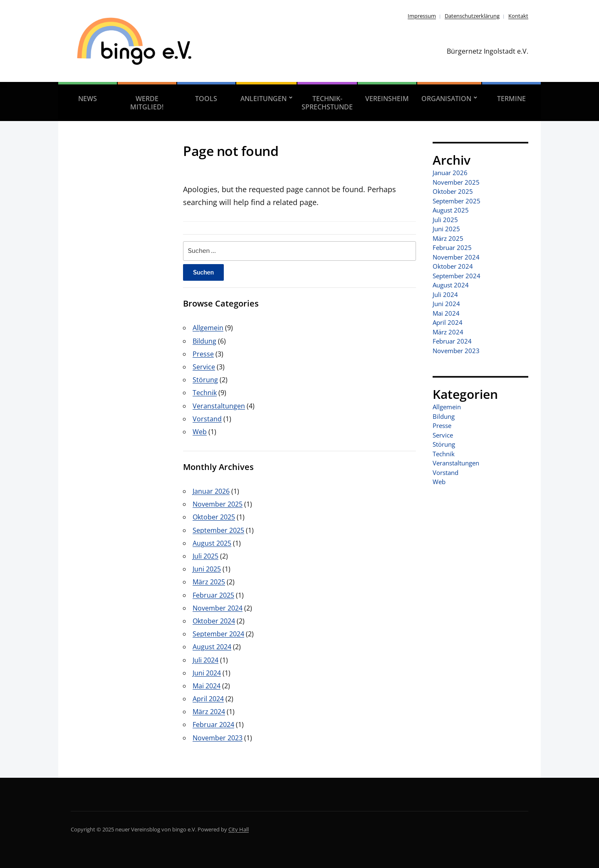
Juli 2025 (205, 556)
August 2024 (212, 647)
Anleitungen (264, 99)
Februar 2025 (213, 595)
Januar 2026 (211, 491)
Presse (203, 354)
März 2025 (209, 582)
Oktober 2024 (214, 621)
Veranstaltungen (219, 406)
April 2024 (208, 699)
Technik (205, 393)
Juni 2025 (207, 569)
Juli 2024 (205, 660)
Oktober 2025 (214, 517)
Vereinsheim (387, 99)
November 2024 (218, 608)
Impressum (422, 16)
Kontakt (518, 16)
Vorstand (207, 419)
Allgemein (208, 328)
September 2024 (218, 634)
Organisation (446, 99)
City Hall (239, 829)
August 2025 (212, 543)
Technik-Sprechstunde (327, 103)
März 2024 (209, 712)
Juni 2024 (207, 673)
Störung (205, 380)
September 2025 (218, 530)
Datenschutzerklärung (472, 16)
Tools (206, 99)
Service (204, 367)
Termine (511, 99)
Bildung (204, 341)
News (88, 99)
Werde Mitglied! (147, 103)
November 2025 (218, 504)
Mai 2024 (207, 686)
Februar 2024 (213, 725)
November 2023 (218, 738)
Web (200, 432)
